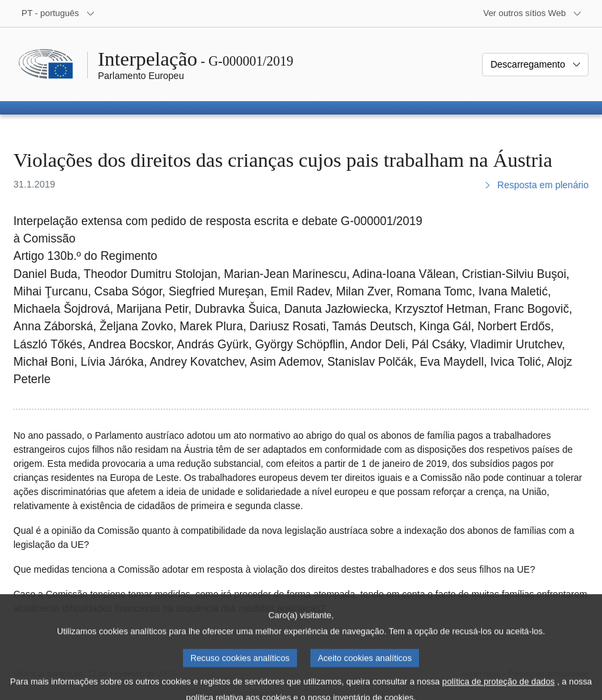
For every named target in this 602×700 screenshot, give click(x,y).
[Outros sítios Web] (533, 13)
